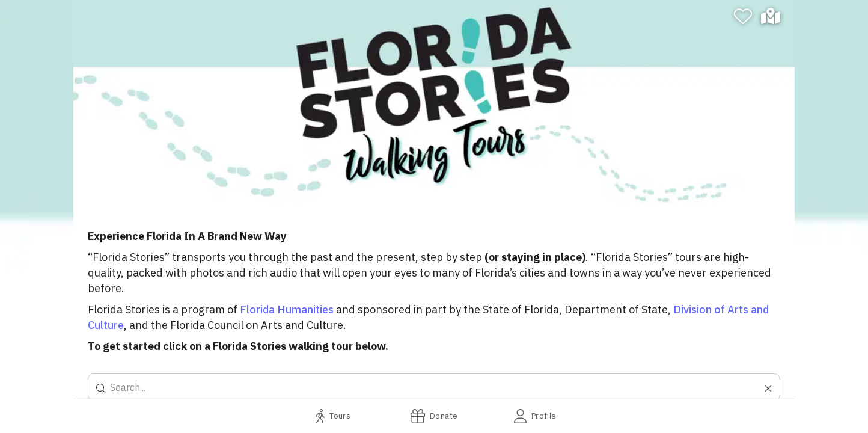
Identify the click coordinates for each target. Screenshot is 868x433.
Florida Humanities (287, 309)
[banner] (434, 102)
